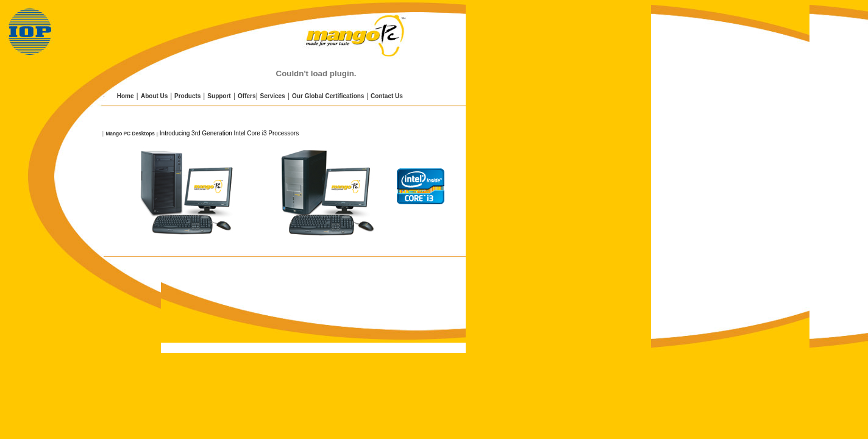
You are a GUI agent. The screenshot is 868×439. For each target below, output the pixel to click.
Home (125, 96)
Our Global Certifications (328, 96)
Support (219, 96)
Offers (247, 96)
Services (273, 96)
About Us (154, 96)
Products (187, 96)
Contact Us (387, 96)
